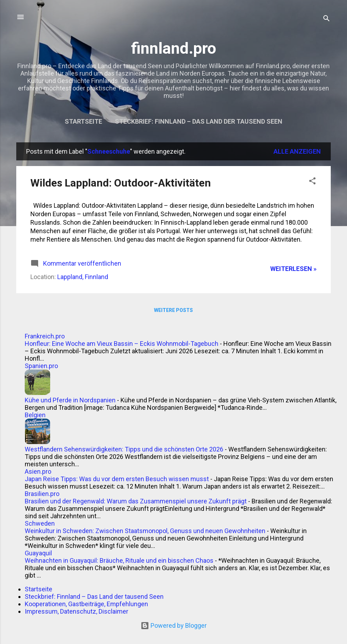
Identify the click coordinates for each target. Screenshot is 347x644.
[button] (312, 182)
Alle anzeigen (297, 151)
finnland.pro (174, 48)
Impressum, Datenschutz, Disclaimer (77, 611)
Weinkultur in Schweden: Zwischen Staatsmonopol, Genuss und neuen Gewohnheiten (145, 531)
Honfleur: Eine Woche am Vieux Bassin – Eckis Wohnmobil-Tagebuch (122, 344)
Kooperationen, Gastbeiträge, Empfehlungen (86, 604)
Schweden (40, 523)
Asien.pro (38, 471)
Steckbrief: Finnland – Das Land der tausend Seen (199, 121)
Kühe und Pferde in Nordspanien (70, 400)
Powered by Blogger (174, 625)
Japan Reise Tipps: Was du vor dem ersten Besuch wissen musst (117, 479)
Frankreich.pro (45, 336)
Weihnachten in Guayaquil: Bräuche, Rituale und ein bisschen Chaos (119, 560)
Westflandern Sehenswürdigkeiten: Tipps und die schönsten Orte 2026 (124, 449)
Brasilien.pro (42, 494)
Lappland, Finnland (83, 277)
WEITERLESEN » (293, 269)
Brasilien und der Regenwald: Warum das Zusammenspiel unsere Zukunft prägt (136, 501)
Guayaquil (38, 553)
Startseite (83, 121)
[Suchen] (327, 19)
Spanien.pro (41, 366)
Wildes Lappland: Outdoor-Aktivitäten (121, 183)
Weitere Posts (173, 310)
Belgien (35, 415)
